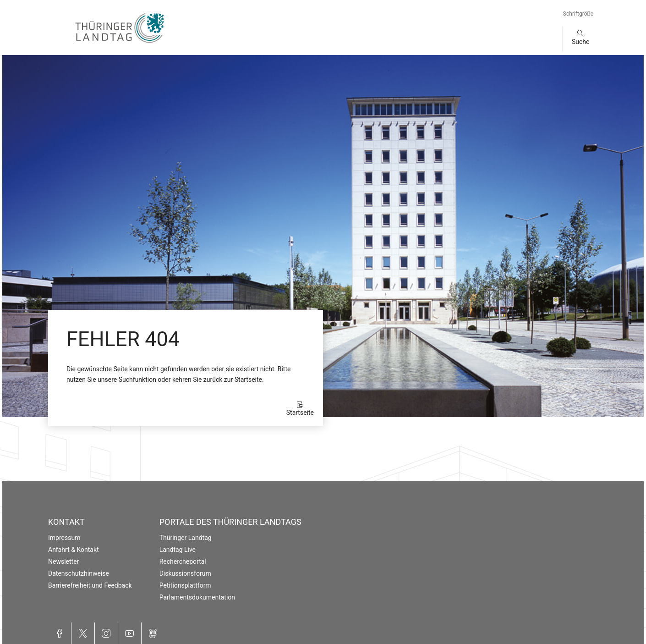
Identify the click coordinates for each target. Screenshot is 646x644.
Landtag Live (178, 550)
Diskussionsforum (185, 573)
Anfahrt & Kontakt (74, 550)
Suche (581, 42)
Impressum (64, 538)
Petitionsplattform (185, 585)
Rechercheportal (183, 561)
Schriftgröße (578, 14)
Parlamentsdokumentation (197, 597)
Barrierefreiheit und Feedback (90, 585)
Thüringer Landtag (186, 538)
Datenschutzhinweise (79, 573)
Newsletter (63, 561)
